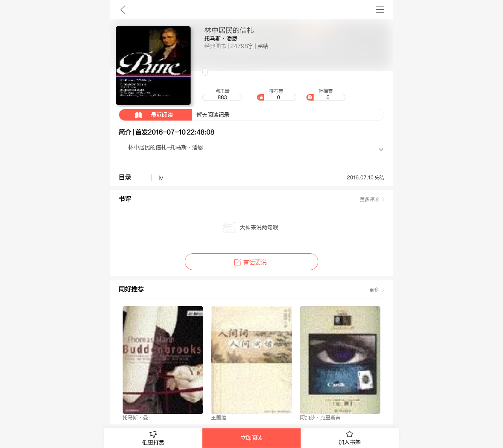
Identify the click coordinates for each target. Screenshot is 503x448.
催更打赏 (153, 438)
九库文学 (123, 9)
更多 (374, 290)
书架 (380, 9)
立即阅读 (251, 438)
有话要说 (251, 262)
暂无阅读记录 (174, 115)
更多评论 (369, 199)
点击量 (222, 95)
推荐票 (276, 95)
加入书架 (350, 438)
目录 (125, 177)
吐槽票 (326, 95)
